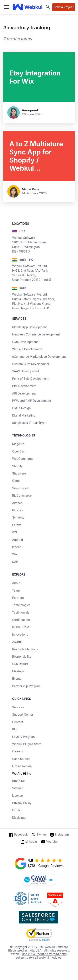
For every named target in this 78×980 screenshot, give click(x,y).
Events (17, 679)
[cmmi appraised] (39, 880)
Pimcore (18, 510)
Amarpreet (30, 110)
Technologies (21, 605)
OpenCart (19, 451)
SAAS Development (25, 371)
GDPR (16, 810)
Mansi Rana (31, 189)
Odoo (16, 481)
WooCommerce (23, 459)
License (17, 796)
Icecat (16, 547)
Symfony (18, 517)
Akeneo (17, 503)
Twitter (41, 834)
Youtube (52, 841)
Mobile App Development (29, 327)
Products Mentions (25, 649)
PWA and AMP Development (32, 401)
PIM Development (24, 386)
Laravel (17, 525)
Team (16, 590)
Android (17, 540)
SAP (15, 562)
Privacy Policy (22, 803)
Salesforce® (20, 488)
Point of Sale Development (30, 379)
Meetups (18, 671)
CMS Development (25, 342)
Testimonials (21, 612)
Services (18, 707)
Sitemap (18, 788)
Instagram (62, 834)
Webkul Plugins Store (27, 744)
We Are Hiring (22, 774)
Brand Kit (18, 781)
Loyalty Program (23, 737)
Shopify (17, 466)
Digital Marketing (24, 415)
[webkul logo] (28, 7)
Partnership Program (26, 686)
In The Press (21, 627)
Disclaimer (19, 818)
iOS (14, 532)
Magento (18, 444)
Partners (18, 598)
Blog (15, 729)
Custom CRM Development (31, 364)
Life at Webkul (22, 766)
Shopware (19, 473)
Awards (17, 642)
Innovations (20, 634)
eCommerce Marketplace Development (39, 357)
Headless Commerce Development (36, 334)
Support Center (23, 714)
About (16, 583)
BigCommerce (22, 495)
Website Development (27, 349)
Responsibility (22, 656)
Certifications (21, 620)
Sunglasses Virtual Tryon (29, 423)
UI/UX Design (21, 408)
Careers (17, 751)
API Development (24, 393)
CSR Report (20, 664)
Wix (15, 554)
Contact (17, 722)
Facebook (21, 834)
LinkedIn (31, 841)
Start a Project (64, 7)
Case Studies (21, 759)
